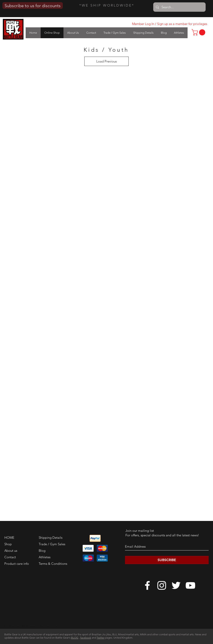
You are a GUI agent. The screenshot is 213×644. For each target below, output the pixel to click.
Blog (42, 551)
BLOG (75, 638)
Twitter (101, 638)
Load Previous (106, 61)
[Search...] (179, 7)
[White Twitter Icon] (176, 585)
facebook (86, 638)
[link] (199, 32)
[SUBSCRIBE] (167, 560)
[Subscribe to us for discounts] (33, 6)
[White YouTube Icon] (190, 585)
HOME (9, 538)
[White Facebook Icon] (147, 585)
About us (11, 551)
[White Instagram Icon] (162, 585)
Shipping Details (51, 538)
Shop (8, 544)
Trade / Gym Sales (52, 544)
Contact (10, 557)
